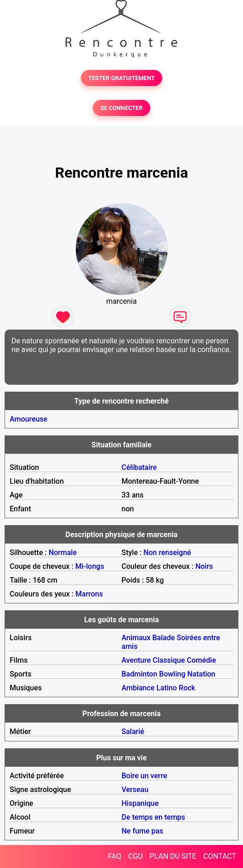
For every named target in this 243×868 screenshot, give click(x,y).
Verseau (135, 790)
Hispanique (140, 803)
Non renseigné (167, 553)
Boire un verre (144, 776)
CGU (136, 856)
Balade (163, 638)
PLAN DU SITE (173, 856)
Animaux (136, 638)
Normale (63, 553)
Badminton (140, 674)
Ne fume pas (143, 831)
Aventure (136, 660)
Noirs (204, 566)
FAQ (115, 856)
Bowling (172, 674)
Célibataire (139, 467)
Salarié (133, 732)
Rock (187, 688)
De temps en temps (154, 817)
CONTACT (220, 856)
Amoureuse (28, 419)
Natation (201, 674)
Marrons (89, 594)
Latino (167, 688)
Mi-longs (90, 566)
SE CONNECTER (121, 108)
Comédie (202, 660)
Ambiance (138, 688)
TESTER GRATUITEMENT (121, 78)
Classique (169, 660)
